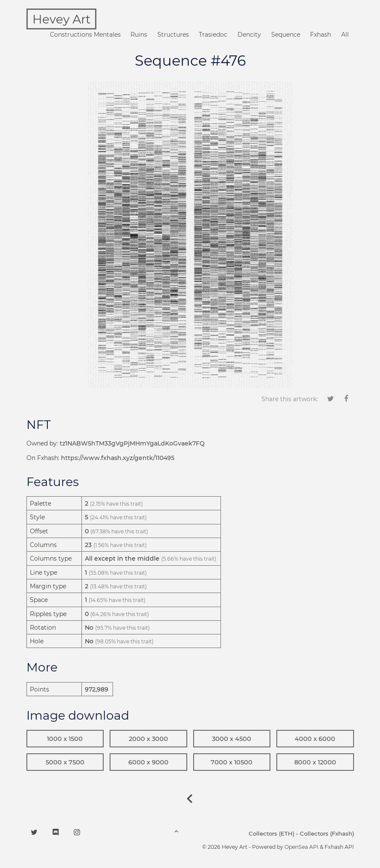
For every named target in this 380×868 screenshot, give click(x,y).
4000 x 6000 (315, 739)
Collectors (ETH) (271, 833)
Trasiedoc (213, 35)
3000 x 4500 (232, 739)
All (345, 35)
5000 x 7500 (65, 762)
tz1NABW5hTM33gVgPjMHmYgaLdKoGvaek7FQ (132, 443)
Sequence (286, 35)
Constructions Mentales (85, 35)
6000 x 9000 (148, 762)
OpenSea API (302, 847)
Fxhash (321, 35)
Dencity (249, 35)
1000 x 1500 (65, 739)
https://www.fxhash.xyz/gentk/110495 (118, 458)
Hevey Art (61, 19)
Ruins (139, 35)
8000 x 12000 (315, 762)
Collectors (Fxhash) (327, 833)
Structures (173, 35)
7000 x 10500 (232, 762)
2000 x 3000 (148, 739)
